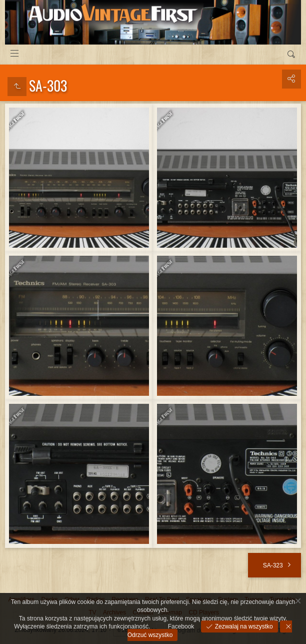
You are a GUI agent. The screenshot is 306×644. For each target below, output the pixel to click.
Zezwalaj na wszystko (243, 626)
